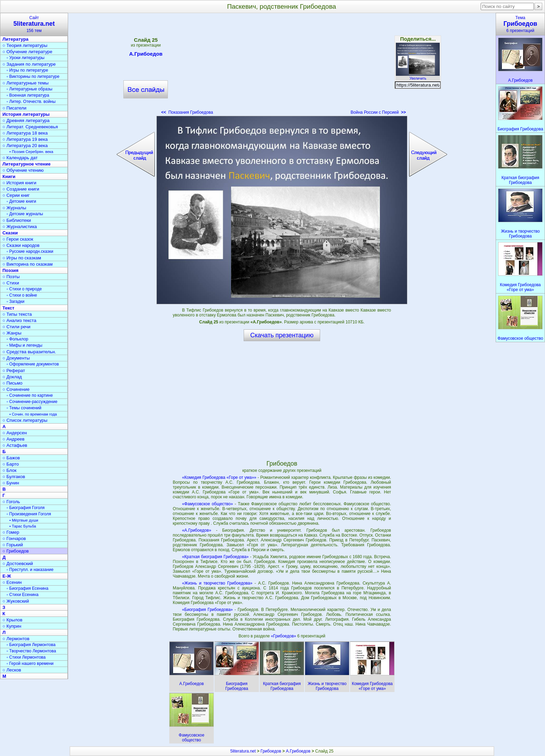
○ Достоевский (18, 564)
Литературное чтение (26, 164)
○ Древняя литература (26, 120)
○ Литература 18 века (25, 133)
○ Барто (11, 464)
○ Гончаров (14, 538)
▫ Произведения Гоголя (29, 514)
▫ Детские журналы (25, 214)
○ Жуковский (16, 601)
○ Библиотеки (17, 220)
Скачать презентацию (282, 335)
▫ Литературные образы (30, 89)
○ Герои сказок (18, 239)
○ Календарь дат (20, 158)
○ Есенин (12, 582)
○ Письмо (13, 383)
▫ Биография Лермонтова (31, 645)
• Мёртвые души (24, 520)
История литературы (26, 114)
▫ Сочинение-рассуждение (32, 402)
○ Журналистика (20, 227)
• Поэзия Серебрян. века (31, 152)
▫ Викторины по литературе (33, 77)
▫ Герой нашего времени (30, 663)
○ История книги (19, 183)
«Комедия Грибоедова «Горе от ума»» (219, 477)
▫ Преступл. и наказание (30, 570)
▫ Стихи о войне (22, 295)
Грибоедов (271, 751)
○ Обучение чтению (23, 170)
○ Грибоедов (16, 551)
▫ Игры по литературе (27, 70)
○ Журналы (14, 208)
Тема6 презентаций (520, 24)
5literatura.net (243, 751)
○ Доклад (12, 377)
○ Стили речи (17, 327)
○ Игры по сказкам (22, 258)
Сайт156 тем (34, 24)
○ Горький (13, 545)
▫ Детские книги (21, 201)
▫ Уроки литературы (26, 58)
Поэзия (10, 270)
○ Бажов (11, 458)
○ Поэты (11, 277)
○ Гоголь (11, 502)
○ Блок (10, 470)
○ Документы (16, 358)
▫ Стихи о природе (24, 289)
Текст (8, 308)
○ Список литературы (25, 420)
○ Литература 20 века (25, 146)
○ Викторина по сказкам (27, 264)
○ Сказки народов (21, 245)
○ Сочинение (16, 389)
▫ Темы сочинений (24, 408)
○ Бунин (11, 483)
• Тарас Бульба (23, 526)
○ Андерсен (15, 433)
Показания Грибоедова (187, 112)
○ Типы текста (17, 314)
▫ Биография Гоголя (26, 508)
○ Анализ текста (19, 320)
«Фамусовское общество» (208, 504)
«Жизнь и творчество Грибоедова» (217, 583)
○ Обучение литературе (27, 52)
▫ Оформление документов (33, 364)
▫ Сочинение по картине (30, 395)
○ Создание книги (21, 189)
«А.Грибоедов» (197, 530)
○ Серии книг (16, 195)
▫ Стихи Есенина (23, 595)
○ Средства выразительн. (29, 352)
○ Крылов (12, 620)
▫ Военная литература (28, 95)
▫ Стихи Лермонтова (26, 657)
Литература (15, 39)
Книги (9, 176)
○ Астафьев (15, 445)
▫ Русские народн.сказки (30, 251)
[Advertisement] (282, 66)
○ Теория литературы (25, 45)
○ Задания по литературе (29, 64)
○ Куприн (12, 626)
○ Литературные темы (26, 83)
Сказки (10, 233)
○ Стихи (11, 283)
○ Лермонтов (16, 639)
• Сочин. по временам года (33, 414)
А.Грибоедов (146, 55)
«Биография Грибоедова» (208, 610)
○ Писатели (14, 108)
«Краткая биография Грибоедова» (215, 557)
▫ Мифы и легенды (25, 345)
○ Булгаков (14, 477)
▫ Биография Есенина (27, 588)
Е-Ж (7, 576)
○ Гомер (11, 532)
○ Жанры (12, 333)
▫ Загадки (15, 301)
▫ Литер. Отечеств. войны (31, 102)
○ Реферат (14, 371)
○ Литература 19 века (25, 139)
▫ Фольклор (17, 339)
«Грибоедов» (284, 636)
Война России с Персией (378, 112)
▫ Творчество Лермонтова (31, 651)
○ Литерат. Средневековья (30, 127)
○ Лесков (12, 670)
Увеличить (418, 77)
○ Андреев (14, 439)
